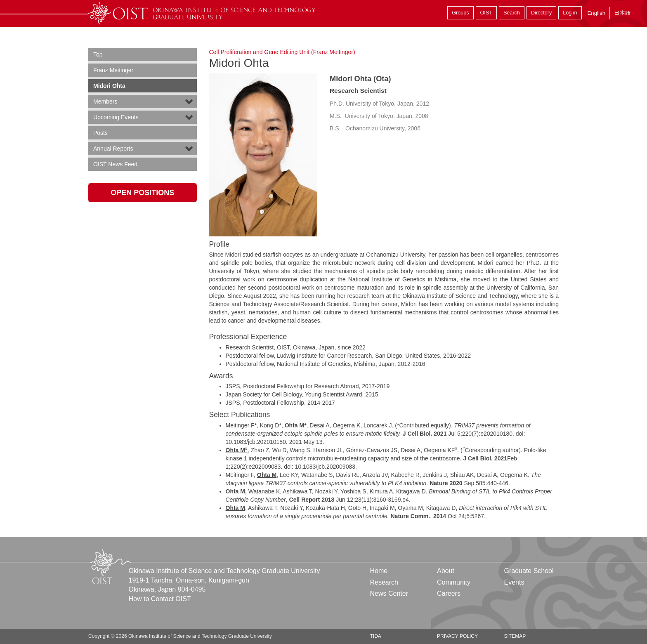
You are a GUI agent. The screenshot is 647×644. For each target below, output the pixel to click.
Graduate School (529, 571)
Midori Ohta (109, 86)
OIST (486, 13)
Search (512, 13)
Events (514, 582)
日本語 (622, 13)
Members (105, 101)
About (446, 571)
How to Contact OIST (160, 599)
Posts (100, 133)
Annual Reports (113, 149)
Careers (449, 593)
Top (98, 54)
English (596, 13)
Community (454, 582)
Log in (570, 13)
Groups (460, 13)
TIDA (376, 636)
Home (379, 571)
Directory (541, 13)
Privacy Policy (457, 636)
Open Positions (142, 193)
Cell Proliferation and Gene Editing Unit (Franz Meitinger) (282, 52)
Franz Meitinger (113, 70)
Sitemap (515, 636)
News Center (389, 593)
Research (384, 582)
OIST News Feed (115, 164)
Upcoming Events (116, 117)
